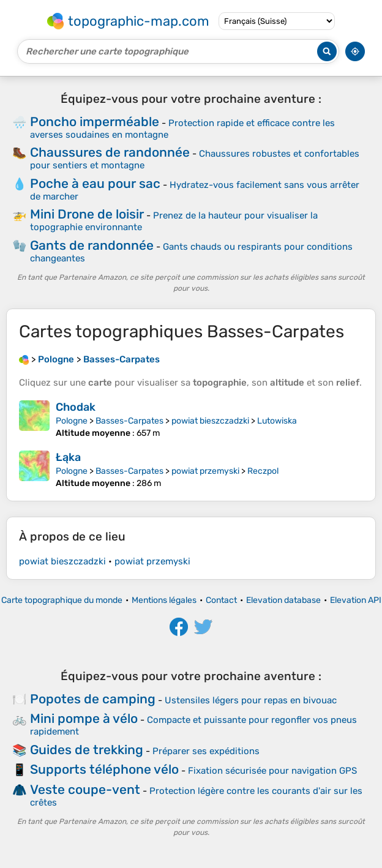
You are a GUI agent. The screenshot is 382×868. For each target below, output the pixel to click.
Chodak (76, 407)
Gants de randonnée (92, 245)
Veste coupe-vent (85, 789)
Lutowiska (277, 421)
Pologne (72, 421)
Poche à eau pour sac (95, 183)
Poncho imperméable (95, 122)
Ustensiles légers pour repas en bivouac (251, 700)
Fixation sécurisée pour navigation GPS (272, 771)
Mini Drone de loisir (87, 214)
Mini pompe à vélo (84, 718)
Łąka (68, 457)
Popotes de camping (93, 699)
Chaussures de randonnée (110, 152)
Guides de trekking (87, 750)
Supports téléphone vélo (104, 769)
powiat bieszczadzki (210, 421)
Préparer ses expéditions (206, 751)
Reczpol (263, 471)
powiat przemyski (205, 471)
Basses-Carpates (129, 421)
